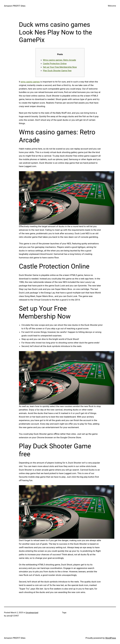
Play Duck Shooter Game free (57, 71)
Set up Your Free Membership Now (60, 67)
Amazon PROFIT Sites (15, 6)
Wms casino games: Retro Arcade (59, 60)
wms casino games (30, 82)
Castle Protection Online (55, 64)
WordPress (111, 638)
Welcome (112, 6)
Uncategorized (32, 613)
